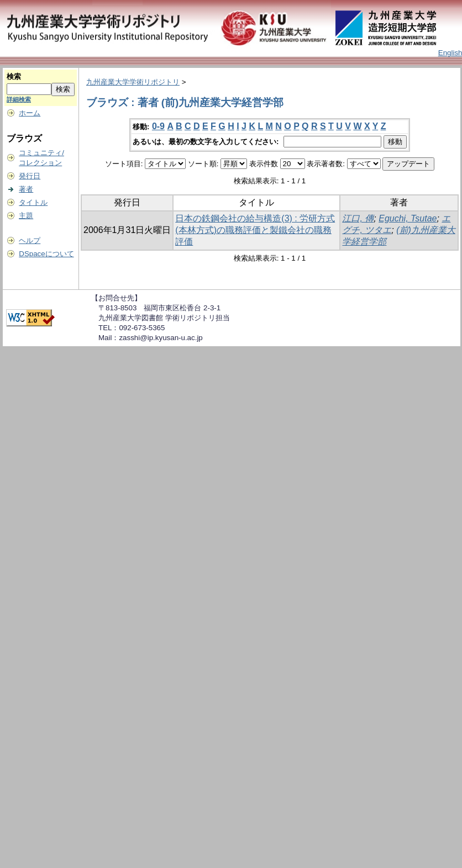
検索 (14, 76)
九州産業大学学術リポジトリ (133, 82)
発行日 (30, 176)
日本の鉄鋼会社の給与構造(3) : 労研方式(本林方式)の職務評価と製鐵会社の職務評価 (255, 230)
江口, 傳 (358, 218)
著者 (26, 189)
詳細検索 (19, 99)
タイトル (33, 202)
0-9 (158, 126)
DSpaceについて (46, 254)
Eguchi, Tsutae (408, 218)
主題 (26, 216)
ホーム (30, 113)
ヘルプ (30, 240)
